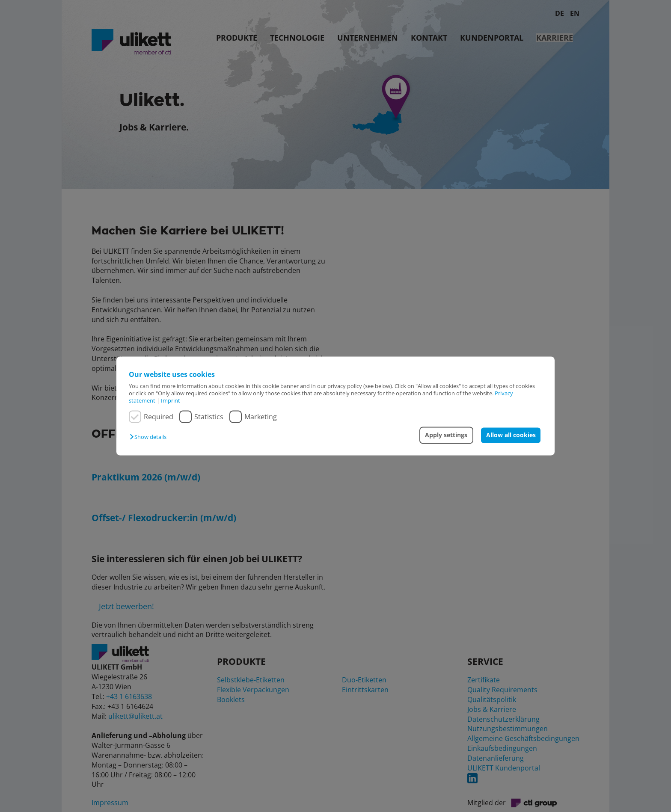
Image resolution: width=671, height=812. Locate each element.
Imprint (171, 401)
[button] (150, 437)
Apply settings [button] (446, 435)
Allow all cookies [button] (511, 435)
